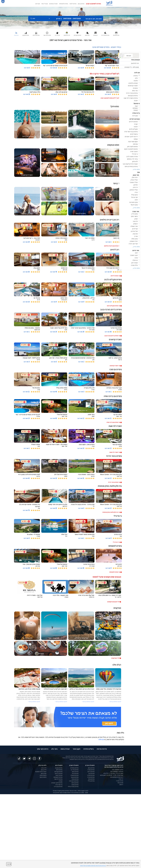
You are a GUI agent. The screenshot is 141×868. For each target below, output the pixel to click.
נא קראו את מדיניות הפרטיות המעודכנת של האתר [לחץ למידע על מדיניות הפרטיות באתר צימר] (93, 866)
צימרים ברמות (75, 783)
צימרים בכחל (75, 773)
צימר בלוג (54, 749)
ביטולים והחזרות (88, 749)
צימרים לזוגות (73, 4)
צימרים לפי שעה (58, 779)
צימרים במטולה (75, 775)
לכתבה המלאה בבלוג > (34, 702)
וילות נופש (44, 768)
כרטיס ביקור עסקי (43, 749)
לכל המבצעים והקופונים (113, 602)
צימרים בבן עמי (75, 777)
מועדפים (38, 4)
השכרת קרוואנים (53, 4)
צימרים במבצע (59, 768)
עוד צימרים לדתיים (115, 276)
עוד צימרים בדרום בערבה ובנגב (112, 336)
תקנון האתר (76, 749)
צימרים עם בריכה (58, 787)
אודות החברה (120, 781)
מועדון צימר (120, 783)
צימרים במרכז (91, 770)
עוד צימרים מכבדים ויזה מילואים (112, 246)
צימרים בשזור (75, 772)
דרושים (121, 785)
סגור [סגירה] (9, 864)
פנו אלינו (101, 739)
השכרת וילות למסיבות (41, 772)
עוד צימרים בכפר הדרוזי (114, 482)
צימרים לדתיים (59, 773)
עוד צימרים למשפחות (115, 572)
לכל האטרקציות (115, 658)
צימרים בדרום (91, 772)
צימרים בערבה (91, 775)
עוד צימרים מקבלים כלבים (114, 306)
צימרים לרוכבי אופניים (57, 783)
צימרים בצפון (81, 4)
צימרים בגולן (91, 779)
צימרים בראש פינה (74, 781)
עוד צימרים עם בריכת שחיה (113, 422)
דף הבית (121, 779)
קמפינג (61, 781)
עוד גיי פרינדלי (117, 542)
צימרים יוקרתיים (58, 772)
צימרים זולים (59, 770)
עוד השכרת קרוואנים (115, 366)
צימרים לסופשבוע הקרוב (93, 4)
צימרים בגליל (91, 781)
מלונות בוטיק (43, 775)
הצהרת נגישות (65, 749)
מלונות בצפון (43, 777)
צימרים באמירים (74, 768)
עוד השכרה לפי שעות (115, 452)
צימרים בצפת (75, 779)
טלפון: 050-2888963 (118, 770)
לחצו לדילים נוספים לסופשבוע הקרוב (110, 98)
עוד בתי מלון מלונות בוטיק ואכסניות (111, 512)
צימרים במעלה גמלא (73, 787)
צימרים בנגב (91, 773)
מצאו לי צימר (45, 4)
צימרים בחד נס (75, 770)
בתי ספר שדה (59, 785)
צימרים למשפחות (64, 4)
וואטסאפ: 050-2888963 (117, 771)
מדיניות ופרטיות (102, 749)
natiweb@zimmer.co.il (117, 777)
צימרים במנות (75, 785)
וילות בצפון (44, 770)
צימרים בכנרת (91, 777)
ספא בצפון (44, 773)
